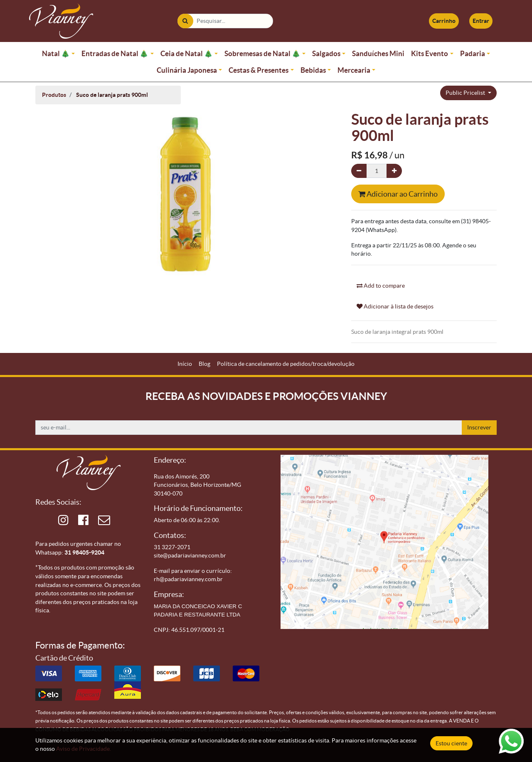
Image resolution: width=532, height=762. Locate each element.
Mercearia (354, 70)
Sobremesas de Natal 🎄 (262, 53)
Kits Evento (430, 53)
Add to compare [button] (381, 286)
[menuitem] (185, 364)
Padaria (473, 53)
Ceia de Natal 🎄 (187, 53)
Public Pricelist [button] (466, 93)
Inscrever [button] (479, 427)
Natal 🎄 (56, 53)
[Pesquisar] (185, 21)
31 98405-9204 (84, 552)
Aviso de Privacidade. (84, 749)
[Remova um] (359, 171)
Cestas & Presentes (259, 70)
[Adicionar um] (394, 171)
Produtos (54, 95)
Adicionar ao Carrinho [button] (398, 194)
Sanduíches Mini (378, 53)
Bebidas (313, 70)
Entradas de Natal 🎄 (115, 53)
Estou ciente (451, 743)
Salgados (326, 53)
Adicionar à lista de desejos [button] (395, 306)
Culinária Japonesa (187, 70)
